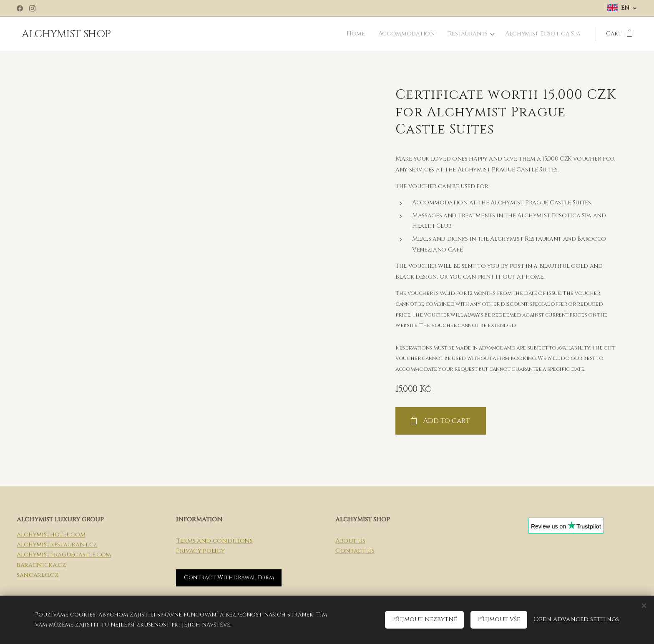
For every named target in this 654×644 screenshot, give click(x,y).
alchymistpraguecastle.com (64, 555)
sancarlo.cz (37, 575)
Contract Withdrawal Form (229, 578)
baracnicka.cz (41, 565)
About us (350, 541)
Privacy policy (200, 551)
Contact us (355, 551)
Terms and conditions (214, 541)
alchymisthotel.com (51, 535)
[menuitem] (360, 34)
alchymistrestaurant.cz (57, 545)
